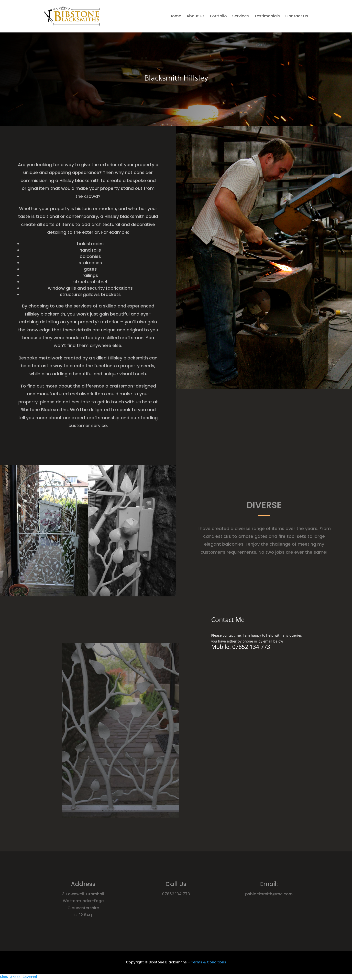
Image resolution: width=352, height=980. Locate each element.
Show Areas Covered (18, 977)
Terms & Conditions (209, 962)
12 (132, 786)
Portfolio (218, 16)
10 (128, 786)
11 (130, 786)
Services (241, 16)
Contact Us (297, 16)
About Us (196, 16)
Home (175, 16)
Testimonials (267, 16)
